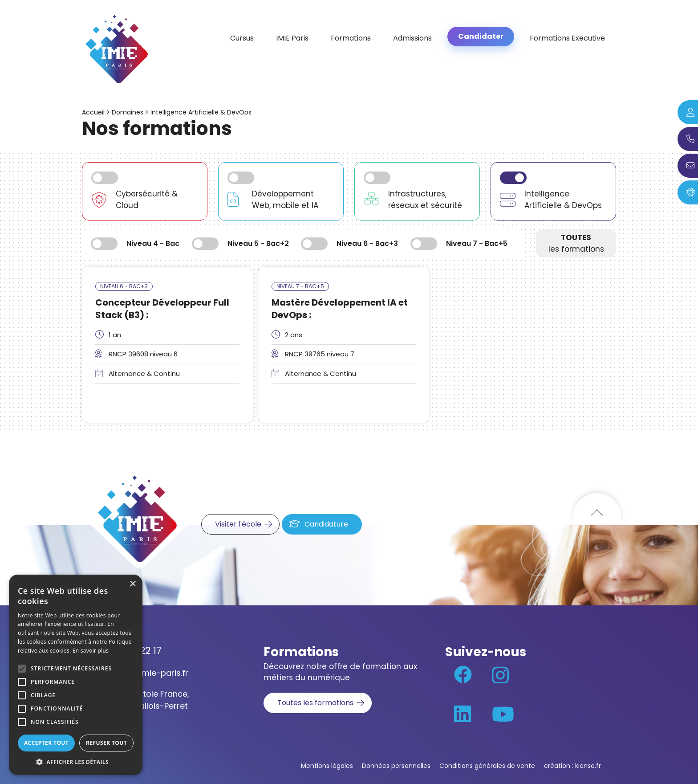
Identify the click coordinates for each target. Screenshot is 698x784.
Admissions (412, 38)
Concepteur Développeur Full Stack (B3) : (162, 309)
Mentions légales (327, 766)
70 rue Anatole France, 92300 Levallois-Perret (145, 700)
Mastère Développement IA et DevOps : (340, 309)
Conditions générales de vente (487, 766)
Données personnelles (396, 766)
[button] (76, 762)
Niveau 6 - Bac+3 (124, 286)
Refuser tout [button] (106, 743)
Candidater (481, 36)
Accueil (93, 112)
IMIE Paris (292, 38)
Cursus (242, 38)
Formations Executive (567, 38)
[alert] (76, 675)
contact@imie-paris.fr (144, 673)
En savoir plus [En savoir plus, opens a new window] (91, 651)
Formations (351, 38)
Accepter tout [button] (46, 743)
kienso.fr (588, 766)
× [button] (132, 584)
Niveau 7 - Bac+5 (300, 286)
